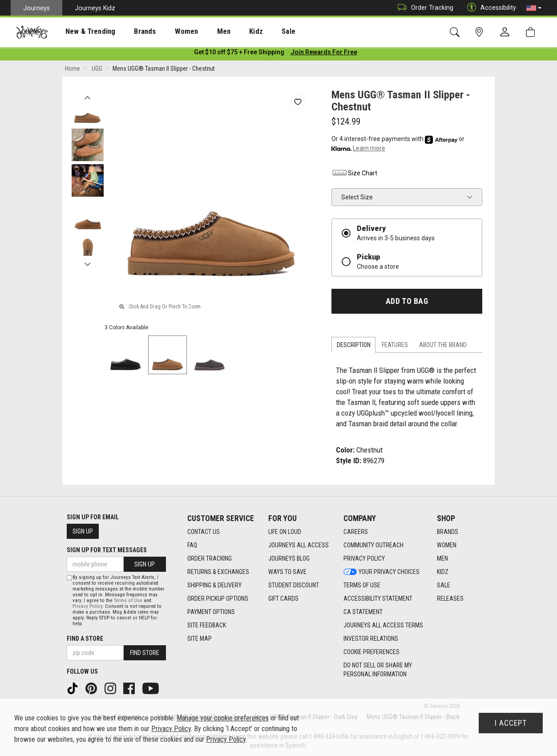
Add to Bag (407, 303)
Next (87, 264)
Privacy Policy (87, 606)
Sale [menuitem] (257, 32)
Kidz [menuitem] (229, 32)
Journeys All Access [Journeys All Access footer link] (299, 545)
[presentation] (82, 31)
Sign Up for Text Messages (107, 550)
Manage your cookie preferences (223, 718)
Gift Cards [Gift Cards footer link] (283, 598)
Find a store (85, 639)
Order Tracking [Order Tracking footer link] (210, 558)
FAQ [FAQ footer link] (192, 545)
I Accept (511, 723)
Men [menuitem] (200, 32)
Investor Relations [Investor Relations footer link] (371, 639)
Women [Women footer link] (447, 545)
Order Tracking (423, 8)
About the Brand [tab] (443, 347)
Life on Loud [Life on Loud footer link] (285, 532)
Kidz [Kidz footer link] (443, 572)
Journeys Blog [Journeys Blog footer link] (289, 558)
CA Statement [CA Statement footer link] (363, 612)
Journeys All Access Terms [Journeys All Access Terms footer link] (383, 625)
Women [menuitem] (168, 32)
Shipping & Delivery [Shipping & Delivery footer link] (214, 585)
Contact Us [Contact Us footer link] (204, 532)
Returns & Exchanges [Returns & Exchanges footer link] (218, 572)
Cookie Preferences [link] (371, 652)
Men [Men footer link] (442, 558)
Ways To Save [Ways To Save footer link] (287, 572)
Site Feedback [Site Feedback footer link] (207, 625)
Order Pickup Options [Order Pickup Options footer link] (218, 598)
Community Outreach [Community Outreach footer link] (373, 545)
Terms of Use (128, 600)
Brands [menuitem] (131, 32)
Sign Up (83, 531)
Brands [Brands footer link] (448, 532)
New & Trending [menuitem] (82, 32)
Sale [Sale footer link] (444, 585)
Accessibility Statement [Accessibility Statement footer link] (378, 598)
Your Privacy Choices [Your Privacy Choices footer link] (381, 572)
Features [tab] (395, 347)
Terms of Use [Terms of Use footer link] (362, 585)
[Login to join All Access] (239, 53)
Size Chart (354, 174)
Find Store (145, 653)
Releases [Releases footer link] (450, 598)
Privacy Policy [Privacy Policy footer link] (364, 558)
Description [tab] (354, 347)
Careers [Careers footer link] (356, 532)
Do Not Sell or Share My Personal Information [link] (378, 670)
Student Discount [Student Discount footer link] (294, 585)
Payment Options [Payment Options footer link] (211, 612)
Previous (87, 97)
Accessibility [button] (489, 8)
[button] (534, 8)
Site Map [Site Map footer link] (200, 639)
